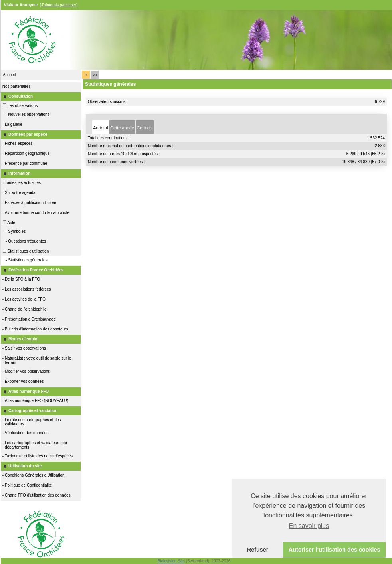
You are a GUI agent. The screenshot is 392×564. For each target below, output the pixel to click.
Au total (100, 128)
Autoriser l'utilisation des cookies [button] (335, 550)
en (95, 75)
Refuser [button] (258, 550)
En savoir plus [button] (309, 526)
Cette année (122, 128)
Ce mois (145, 128)
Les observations (20, 106)
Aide (8, 223)
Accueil (9, 75)
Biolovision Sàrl (171, 561)
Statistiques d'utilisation (25, 251)
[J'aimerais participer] (59, 5)
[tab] (101, 127)
